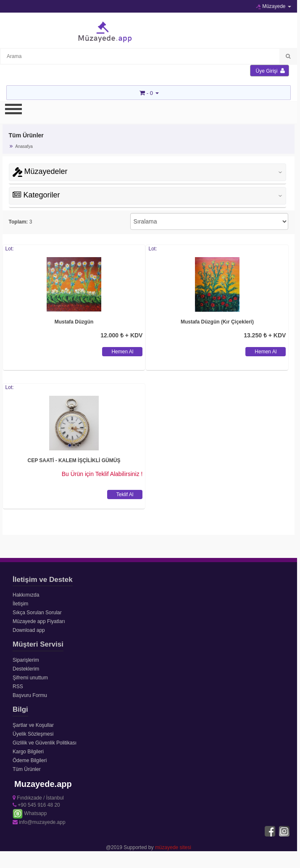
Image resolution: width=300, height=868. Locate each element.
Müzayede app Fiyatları (39, 621)
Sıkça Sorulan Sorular (37, 613)
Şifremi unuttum (30, 678)
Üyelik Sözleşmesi (33, 734)
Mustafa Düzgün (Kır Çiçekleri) (217, 322)
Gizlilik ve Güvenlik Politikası (45, 743)
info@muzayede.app (39, 822)
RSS (18, 687)
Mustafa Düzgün (74, 322)
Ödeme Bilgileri (30, 760)
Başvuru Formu (30, 695)
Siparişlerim (26, 660)
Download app (29, 630)
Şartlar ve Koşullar (33, 725)
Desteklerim (26, 669)
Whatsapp (30, 813)
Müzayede (274, 6)
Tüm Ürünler (27, 769)
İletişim (20, 604)
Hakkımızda (26, 595)
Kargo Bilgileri (28, 752)
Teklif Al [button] (125, 494)
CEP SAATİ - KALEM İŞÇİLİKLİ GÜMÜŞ (74, 460)
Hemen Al (122, 352)
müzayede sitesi (173, 847)
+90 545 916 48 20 (36, 805)
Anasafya (24, 146)
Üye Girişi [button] (270, 71)
